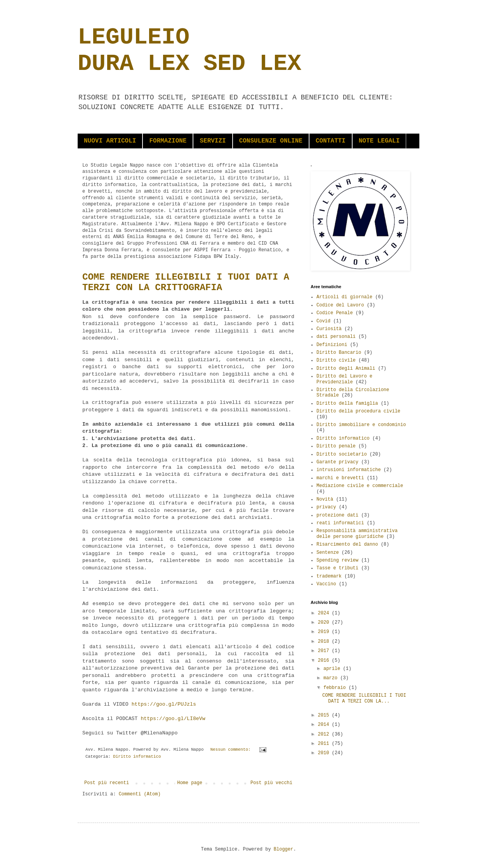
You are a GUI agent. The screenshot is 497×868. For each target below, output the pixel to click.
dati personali (336, 337)
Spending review (337, 560)
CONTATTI (331, 141)
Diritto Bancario (339, 353)
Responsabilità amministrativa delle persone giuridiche (357, 534)
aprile (333, 669)
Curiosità (329, 329)
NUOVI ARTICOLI (110, 141)
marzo (332, 678)
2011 (325, 744)
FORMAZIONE (168, 141)
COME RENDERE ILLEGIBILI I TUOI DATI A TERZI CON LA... (364, 698)
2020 (325, 623)
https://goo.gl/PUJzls (164, 704)
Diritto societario (342, 454)
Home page (190, 783)
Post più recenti (107, 783)
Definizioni (332, 345)
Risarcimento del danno (347, 544)
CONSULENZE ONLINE (271, 141)
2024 (325, 613)
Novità (325, 499)
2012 (325, 734)
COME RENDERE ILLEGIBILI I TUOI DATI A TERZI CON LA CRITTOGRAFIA (186, 282)
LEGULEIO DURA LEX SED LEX (189, 50)
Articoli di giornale (344, 297)
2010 (325, 753)
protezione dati (337, 515)
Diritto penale (336, 446)
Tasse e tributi (337, 568)
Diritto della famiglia (347, 404)
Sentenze (328, 553)
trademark (329, 576)
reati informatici (340, 523)
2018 (325, 642)
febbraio (336, 688)
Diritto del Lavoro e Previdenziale (344, 379)
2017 (325, 651)
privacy (326, 507)
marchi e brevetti (340, 478)
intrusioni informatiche (349, 470)
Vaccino (326, 584)
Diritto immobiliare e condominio (361, 425)
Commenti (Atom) (140, 794)
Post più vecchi (271, 783)
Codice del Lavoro (340, 305)
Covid (323, 321)
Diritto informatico (137, 757)
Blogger (283, 849)
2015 (325, 715)
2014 (325, 725)
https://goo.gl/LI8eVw (173, 719)
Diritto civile (336, 360)
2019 (325, 632)
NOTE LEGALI (379, 141)
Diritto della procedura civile (358, 411)
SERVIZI (213, 141)
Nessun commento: (232, 750)
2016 (325, 661)
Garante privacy (337, 462)
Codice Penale (335, 313)
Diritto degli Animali (346, 369)
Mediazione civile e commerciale (360, 486)
